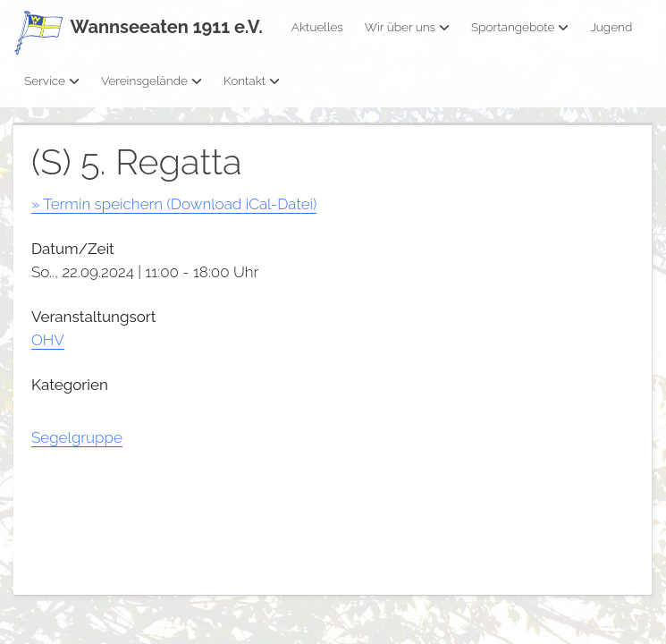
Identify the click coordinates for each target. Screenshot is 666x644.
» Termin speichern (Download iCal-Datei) (174, 204)
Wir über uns (407, 27)
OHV (48, 340)
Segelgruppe (77, 437)
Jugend (611, 27)
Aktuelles (317, 27)
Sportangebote (520, 27)
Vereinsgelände (152, 80)
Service (52, 80)
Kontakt (252, 80)
